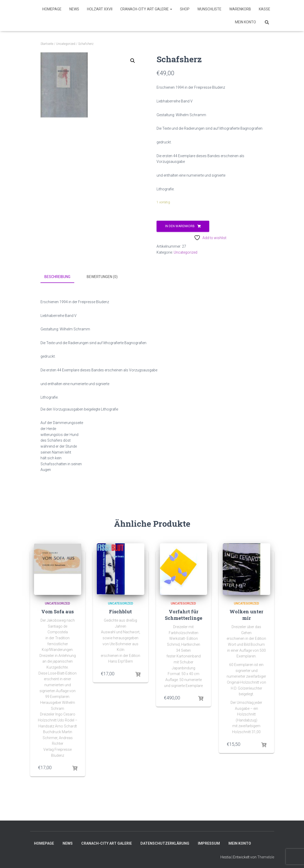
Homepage (52, 9)
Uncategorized (66, 44)
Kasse (265, 9)
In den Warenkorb (180, 226)
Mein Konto (245, 22)
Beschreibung (57, 277)
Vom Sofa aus (58, 611)
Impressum (209, 843)
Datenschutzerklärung (165, 843)
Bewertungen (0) (102, 277)
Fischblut (120, 611)
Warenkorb (240, 9)
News (74, 9)
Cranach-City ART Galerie (146, 9)
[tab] (61, 277)
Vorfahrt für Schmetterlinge (184, 614)
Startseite (47, 44)
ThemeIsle (266, 857)
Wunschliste (209, 9)
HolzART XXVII (100, 9)
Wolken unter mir (246, 614)
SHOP (185, 9)
